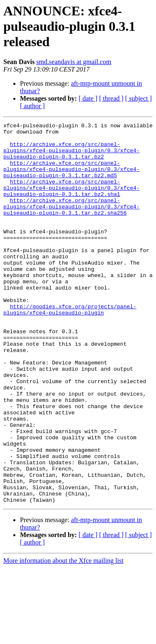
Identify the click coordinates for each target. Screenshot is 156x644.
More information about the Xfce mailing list (63, 637)
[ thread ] (111, 98)
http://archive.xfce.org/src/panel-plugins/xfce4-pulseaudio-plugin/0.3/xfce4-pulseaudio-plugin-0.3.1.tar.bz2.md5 (72, 179)
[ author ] (32, 106)
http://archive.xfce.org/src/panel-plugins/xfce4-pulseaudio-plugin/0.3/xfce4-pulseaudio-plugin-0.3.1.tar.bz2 (72, 156)
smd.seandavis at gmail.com (74, 62)
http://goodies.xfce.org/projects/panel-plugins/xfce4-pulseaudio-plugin (70, 347)
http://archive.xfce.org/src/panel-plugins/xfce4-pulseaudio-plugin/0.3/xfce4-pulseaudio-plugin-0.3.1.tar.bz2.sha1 (72, 201)
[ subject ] (139, 98)
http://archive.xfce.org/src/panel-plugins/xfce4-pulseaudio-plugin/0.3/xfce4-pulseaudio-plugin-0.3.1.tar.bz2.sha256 (72, 224)
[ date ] (88, 98)
